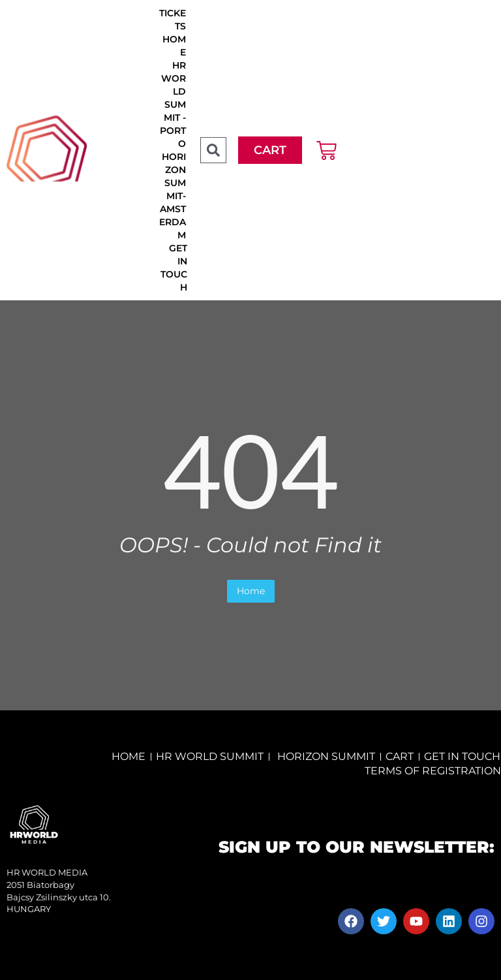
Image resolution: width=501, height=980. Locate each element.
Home (251, 591)
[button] (213, 150)
